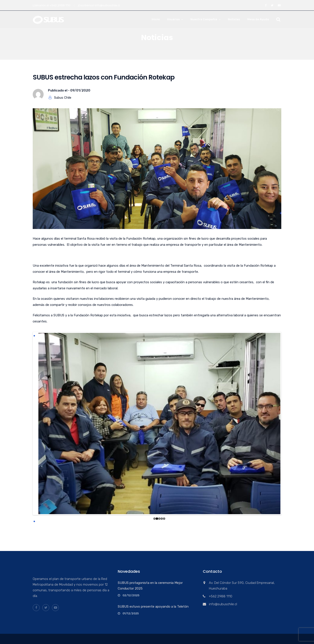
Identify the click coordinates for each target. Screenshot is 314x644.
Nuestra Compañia (204, 19)
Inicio (156, 19)
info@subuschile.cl (107, 5)
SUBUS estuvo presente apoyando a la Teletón (153, 607)
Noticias (234, 19)
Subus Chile (63, 98)
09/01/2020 (80, 90)
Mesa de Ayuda (258, 19)
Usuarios (173, 19)
